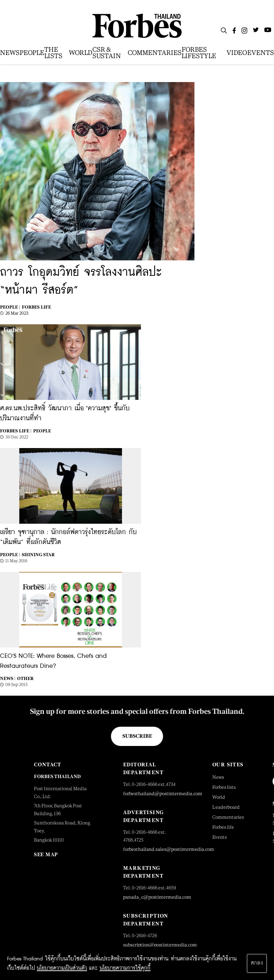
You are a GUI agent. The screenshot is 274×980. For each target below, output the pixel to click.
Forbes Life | (16, 431)
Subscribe (137, 736)
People (42, 431)
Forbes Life (36, 307)
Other (25, 679)
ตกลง (257, 963)
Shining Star (38, 555)
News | (8, 679)
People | (10, 307)
